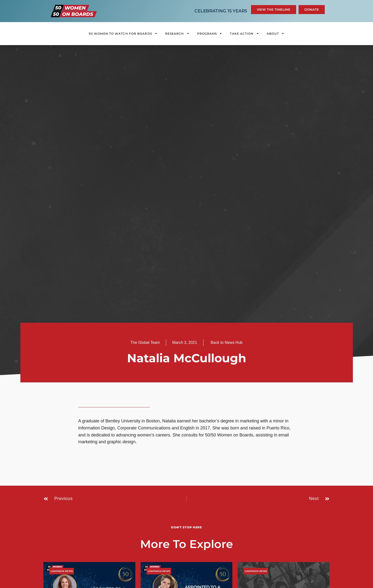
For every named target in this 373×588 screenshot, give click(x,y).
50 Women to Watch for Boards (123, 33)
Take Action (244, 33)
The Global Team (145, 342)
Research (177, 33)
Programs (210, 33)
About (276, 33)
